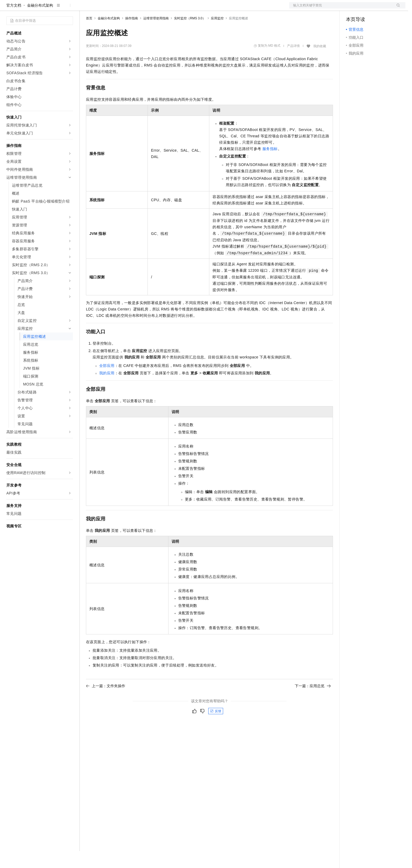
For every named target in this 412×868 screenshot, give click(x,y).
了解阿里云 (175, 8)
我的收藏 (320, 63)
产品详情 (293, 63)
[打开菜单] (8, 8)
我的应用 (107, 390)
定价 (115, 8)
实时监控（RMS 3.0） (190, 35)
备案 (352, 8)
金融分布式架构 (40, 22)
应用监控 (217, 35)
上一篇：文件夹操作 (106, 703)
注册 (377, 8)
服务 (157, 8)
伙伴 (144, 8)
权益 (102, 8)
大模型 (54, 8)
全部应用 (107, 383)
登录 (397, 8)
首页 (89, 35)
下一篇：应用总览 (313, 703)
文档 (341, 8)
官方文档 (14, 22)
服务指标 (270, 166)
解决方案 (85, 8)
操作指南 (132, 35)
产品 (69, 8)
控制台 (365, 8)
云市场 (129, 8)
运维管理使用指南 (156, 35)
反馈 (216, 728)
